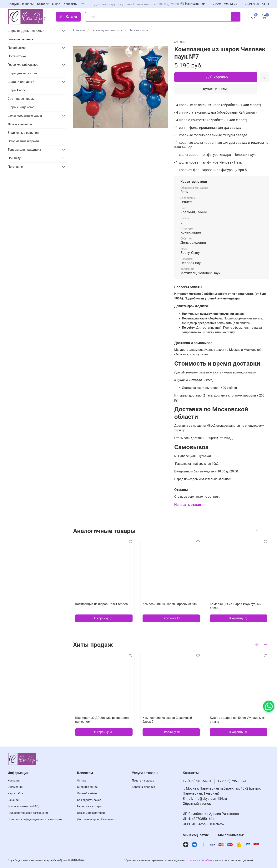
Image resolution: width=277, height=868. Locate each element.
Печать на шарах (143, 781)
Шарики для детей (21, 82)
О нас (56, 4)
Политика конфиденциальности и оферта (35, 819)
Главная (79, 30)
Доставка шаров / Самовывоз (97, 819)
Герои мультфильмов (107, 30)
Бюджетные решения (23, 133)
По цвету (14, 158)
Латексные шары (20, 124)
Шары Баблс (17, 90)
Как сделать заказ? (90, 800)
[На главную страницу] (27, 17)
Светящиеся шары (21, 99)
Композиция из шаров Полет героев (101, 604)
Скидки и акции (87, 787)
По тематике (17, 56)
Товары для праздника (24, 150)
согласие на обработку (199, 860)
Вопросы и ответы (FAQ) (23, 806)
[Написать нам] (193, 4)
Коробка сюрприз (144, 787)
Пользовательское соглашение (28, 813)
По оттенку (16, 167)
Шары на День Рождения (26, 31)
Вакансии (14, 800)
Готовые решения (20, 39)
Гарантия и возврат (90, 806)
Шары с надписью (21, 107)
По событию (17, 48)
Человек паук (139, 30)
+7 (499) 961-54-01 (256, 4)
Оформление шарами (23, 141)
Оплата (82, 781)
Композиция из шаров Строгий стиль (170, 604)
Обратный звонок (197, 804)
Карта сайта (15, 794)
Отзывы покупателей (91, 813)
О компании (15, 787)
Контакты (71, 4)
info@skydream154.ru (210, 799)
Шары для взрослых (23, 73)
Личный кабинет (88, 794)
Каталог (43, 4)
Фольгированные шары (25, 116)
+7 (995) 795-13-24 (224, 4)
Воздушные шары (21, 4)
